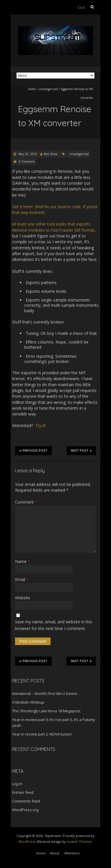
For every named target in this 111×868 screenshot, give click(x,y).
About (55, 853)
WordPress (27, 841)
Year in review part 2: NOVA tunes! (42, 734)
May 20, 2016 (27, 154)
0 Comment (27, 161)
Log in (17, 784)
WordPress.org (25, 810)
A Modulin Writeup (28, 702)
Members (72, 853)
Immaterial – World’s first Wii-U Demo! (45, 693)
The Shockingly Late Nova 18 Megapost (46, 711)
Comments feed (26, 801)
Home (32, 89)
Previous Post (33, 451)
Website (23, 598)
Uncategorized (48, 89)
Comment (26, 502)
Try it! (40, 425)
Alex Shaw (51, 154)
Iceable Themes (79, 841)
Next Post (81, 451)
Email (22, 579)
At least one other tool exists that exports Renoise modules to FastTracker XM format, (54, 227)
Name (22, 561)
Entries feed (23, 792)
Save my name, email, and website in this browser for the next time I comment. (54, 625)
